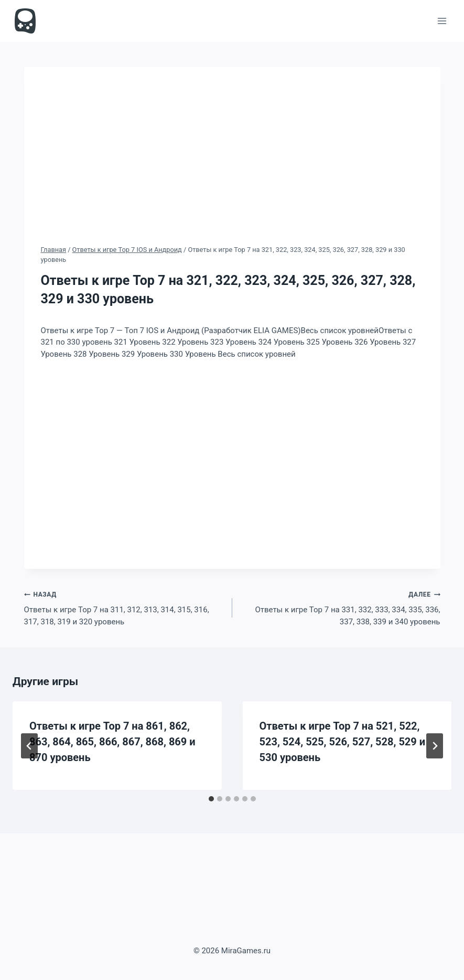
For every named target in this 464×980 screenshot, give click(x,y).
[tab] (211, 799)
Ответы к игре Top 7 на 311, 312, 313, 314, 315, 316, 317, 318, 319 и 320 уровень (124, 607)
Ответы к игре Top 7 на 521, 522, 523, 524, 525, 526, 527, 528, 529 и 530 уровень (343, 742)
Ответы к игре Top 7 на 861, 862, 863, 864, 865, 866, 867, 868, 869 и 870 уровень (112, 742)
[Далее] (435, 746)
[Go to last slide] (29, 746)
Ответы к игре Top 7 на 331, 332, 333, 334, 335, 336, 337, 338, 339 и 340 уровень (340, 607)
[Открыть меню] (442, 21)
